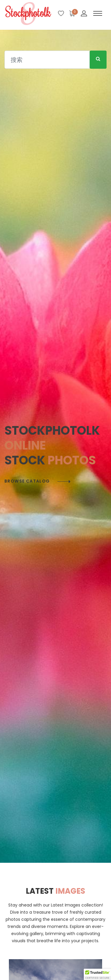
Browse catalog (27, 481)
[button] (97, 974)
